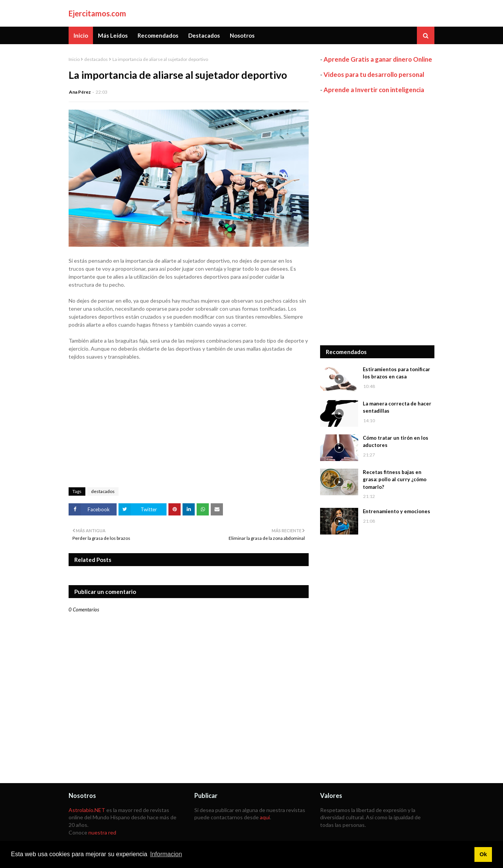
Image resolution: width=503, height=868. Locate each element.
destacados (96, 59)
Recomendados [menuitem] (158, 35)
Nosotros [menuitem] (242, 35)
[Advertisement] (377, 220)
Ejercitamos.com (97, 13)
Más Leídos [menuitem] (113, 35)
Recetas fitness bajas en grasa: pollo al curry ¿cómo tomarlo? (395, 479)
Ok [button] (483, 854)
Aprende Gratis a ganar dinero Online (378, 59)
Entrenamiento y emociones (396, 511)
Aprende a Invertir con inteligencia (374, 90)
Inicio (74, 59)
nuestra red (102, 832)
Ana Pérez (80, 92)
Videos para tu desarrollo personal (374, 74)
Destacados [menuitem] (204, 35)
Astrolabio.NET (87, 810)
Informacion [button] (166, 854)
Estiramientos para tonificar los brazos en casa (396, 373)
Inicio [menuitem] (81, 35)
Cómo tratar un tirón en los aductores (396, 442)
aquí (265, 817)
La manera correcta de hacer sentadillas (397, 407)
